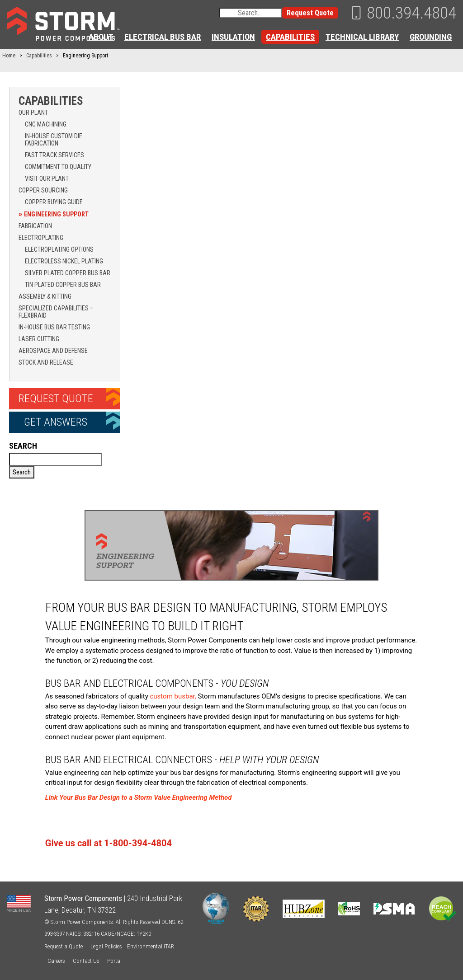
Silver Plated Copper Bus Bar (68, 273)
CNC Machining (46, 124)
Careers (56, 961)
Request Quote (310, 13)
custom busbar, (173, 696)
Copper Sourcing (43, 190)
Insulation (233, 37)
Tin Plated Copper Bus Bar (63, 285)
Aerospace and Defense (53, 351)
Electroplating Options (59, 249)
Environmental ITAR (151, 946)
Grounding (431, 37)
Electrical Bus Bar (163, 37)
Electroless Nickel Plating (64, 261)
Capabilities (290, 37)
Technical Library (362, 37)
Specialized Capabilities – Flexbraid (56, 312)
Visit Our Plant (47, 178)
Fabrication (35, 226)
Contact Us (86, 961)
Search (23, 446)
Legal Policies (106, 946)
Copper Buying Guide (54, 202)
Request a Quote (64, 946)
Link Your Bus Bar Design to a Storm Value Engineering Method (139, 797)
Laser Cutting (39, 339)
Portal (114, 961)
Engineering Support (56, 214)
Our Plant (33, 113)
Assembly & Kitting (45, 296)
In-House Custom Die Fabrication (54, 140)
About (101, 37)
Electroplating (41, 238)
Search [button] (22, 472)
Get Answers (56, 422)
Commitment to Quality (58, 167)
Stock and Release (46, 362)
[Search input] (250, 13)
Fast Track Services (54, 155)
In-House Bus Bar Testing (54, 327)
